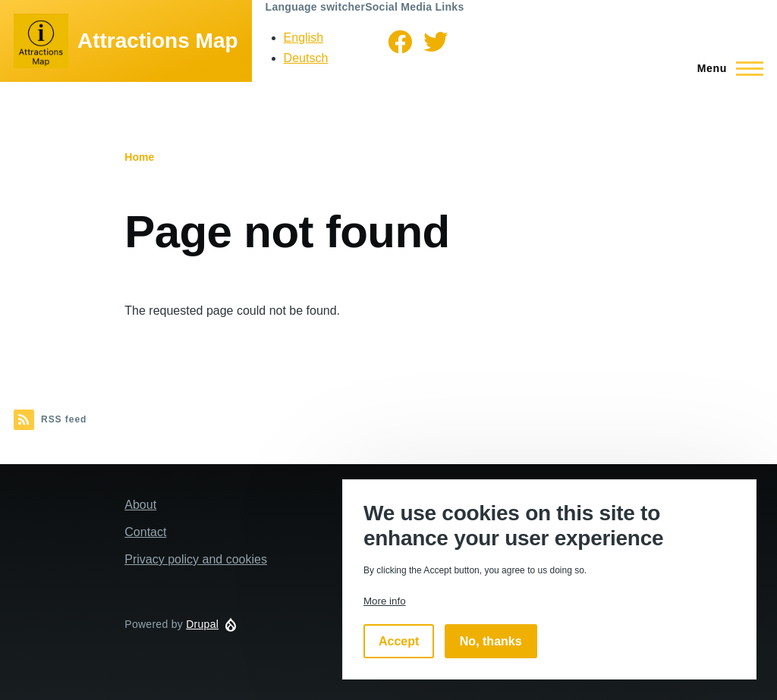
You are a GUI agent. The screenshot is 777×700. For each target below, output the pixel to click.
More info (385, 601)
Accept (399, 641)
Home (139, 157)
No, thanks (491, 641)
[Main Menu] (726, 68)
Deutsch (306, 58)
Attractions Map (158, 41)
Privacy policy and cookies (196, 559)
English (304, 38)
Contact (145, 532)
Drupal (202, 624)
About (140, 505)
